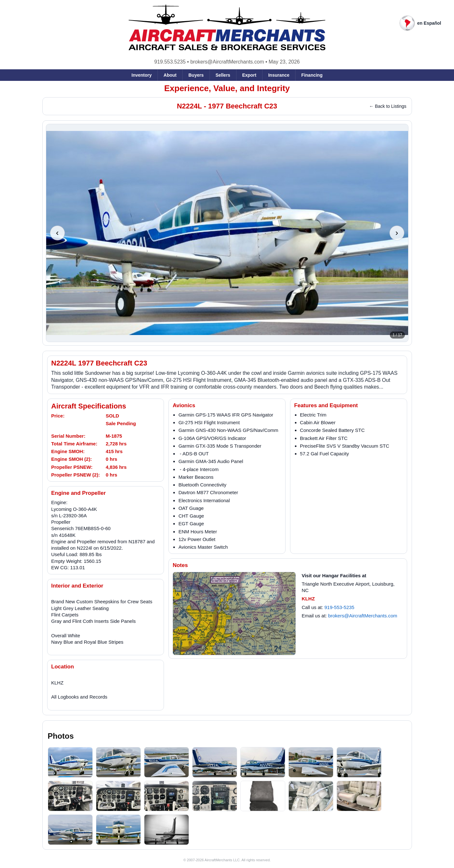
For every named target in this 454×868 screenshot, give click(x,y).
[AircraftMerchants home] (227, 28)
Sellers (223, 75)
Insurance (279, 75)
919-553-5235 (339, 607)
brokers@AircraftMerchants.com (227, 62)
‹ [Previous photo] (57, 233)
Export (249, 75)
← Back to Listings (388, 106)
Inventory (142, 75)
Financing (312, 75)
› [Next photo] (397, 233)
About (170, 75)
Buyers (196, 75)
